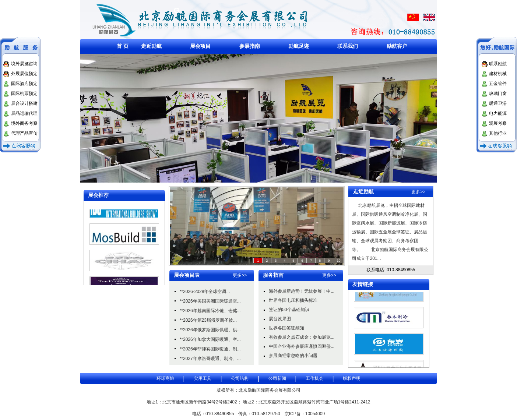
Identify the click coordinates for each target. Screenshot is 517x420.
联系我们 (348, 46)
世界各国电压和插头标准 (293, 300)
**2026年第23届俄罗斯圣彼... (208, 320)
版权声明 (352, 378)
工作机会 (314, 378)
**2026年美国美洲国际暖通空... (210, 301)
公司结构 (240, 378)
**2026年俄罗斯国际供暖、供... (210, 330)
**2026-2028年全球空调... (205, 292)
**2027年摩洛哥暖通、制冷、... (210, 359)
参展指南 (250, 46)
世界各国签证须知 (286, 328)
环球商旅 (165, 378)
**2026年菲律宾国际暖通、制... (210, 349)
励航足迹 (299, 46)
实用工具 (203, 378)
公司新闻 (277, 378)
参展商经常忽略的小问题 (293, 356)
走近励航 (151, 46)
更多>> (240, 275)
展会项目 (200, 46)
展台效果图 (280, 319)
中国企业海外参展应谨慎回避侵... (302, 346)
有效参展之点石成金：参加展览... (302, 337)
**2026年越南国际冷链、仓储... (210, 311)
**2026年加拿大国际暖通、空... (210, 339)
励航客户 (397, 46)
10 (338, 261)
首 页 (123, 46)
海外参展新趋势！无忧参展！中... (302, 291)
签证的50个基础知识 (289, 310)
